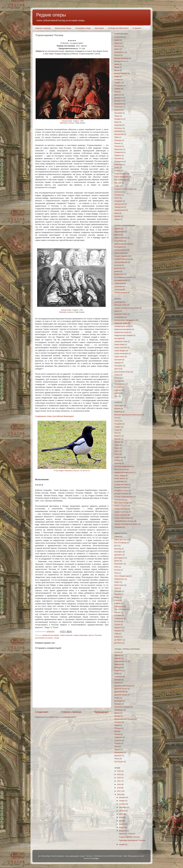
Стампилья (119, 618)
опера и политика (121, 512)
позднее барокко (121, 256)
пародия (118, 363)
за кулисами (119, 481)
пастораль (119, 366)
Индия (117, 698)
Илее (116, 567)
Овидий (117, 442)
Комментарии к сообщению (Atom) (62, 717)
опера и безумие (121, 506)
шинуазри (118, 286)
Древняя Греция (121, 695)
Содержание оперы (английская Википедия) (54, 416)
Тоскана (118, 743)
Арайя (117, 40)
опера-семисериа (81, 635)
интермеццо (119, 317)
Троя (116, 746)
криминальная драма (51, 635)
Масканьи (118, 128)
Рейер (117, 168)
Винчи (117, 70)
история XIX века (121, 484)
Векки (117, 67)
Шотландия (119, 762)
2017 (119, 791)
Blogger (96, 858)
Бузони (117, 55)
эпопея (117, 393)
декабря (123, 797)
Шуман (117, 219)
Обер (116, 137)
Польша (118, 728)
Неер (116, 588)
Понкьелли (119, 152)
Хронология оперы (63, 28)
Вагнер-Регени (120, 61)
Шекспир (118, 463)
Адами (117, 536)
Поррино (118, 155)
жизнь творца (120, 475)
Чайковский (119, 207)
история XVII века (121, 494)
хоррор (117, 390)
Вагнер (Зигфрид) (121, 58)
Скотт (117, 451)
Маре (117, 122)
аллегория (119, 302)
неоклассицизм (120, 250)
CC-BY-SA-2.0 (85, 471)
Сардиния (118, 737)
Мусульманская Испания (124, 719)
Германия (118, 677)
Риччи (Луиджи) (121, 174)
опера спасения (66, 635)
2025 (119, 771)
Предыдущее (101, 712)
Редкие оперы (51, 15)
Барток (117, 43)
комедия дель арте (122, 326)
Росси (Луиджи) (121, 180)
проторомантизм (121, 262)
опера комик (119, 344)
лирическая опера (122, 332)
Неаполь (118, 722)
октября (122, 804)
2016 (119, 794)
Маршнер (118, 125)
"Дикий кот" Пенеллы (127, 834)
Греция (117, 683)
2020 (119, 784)
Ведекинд (118, 412)
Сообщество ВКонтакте (118, 28)
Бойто (117, 49)
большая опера (121, 305)
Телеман (118, 195)
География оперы (83, 28)
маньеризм (119, 247)
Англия (117, 652)
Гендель (118, 83)
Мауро (117, 582)
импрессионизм (121, 238)
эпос (116, 396)
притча (91, 635)
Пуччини (118, 158)
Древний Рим (120, 692)
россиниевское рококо (44, 638)
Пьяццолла (119, 161)
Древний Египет (121, 689)
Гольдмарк (119, 86)
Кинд (116, 573)
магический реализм (123, 244)
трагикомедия (120, 384)
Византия (118, 670)
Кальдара (118, 113)
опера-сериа (119, 357)
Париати (118, 594)
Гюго (116, 433)
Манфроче (119, 119)
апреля (122, 824)
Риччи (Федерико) (121, 177)
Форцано (118, 631)
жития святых (120, 478)
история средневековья (124, 497)
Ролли (117, 600)
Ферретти (118, 628)
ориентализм (120, 253)
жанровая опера (121, 314)
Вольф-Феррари (121, 73)
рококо (117, 271)
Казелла (118, 110)
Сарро (117, 186)
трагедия (118, 381)
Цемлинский (119, 204)
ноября (122, 801)
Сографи (118, 615)
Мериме (118, 439)
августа (122, 811)
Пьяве (117, 597)
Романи (117, 603)
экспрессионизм (121, 292)
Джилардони (119, 558)
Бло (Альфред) (120, 543)
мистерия (118, 338)
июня (121, 817)
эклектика (118, 289)
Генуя (117, 674)
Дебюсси (118, 95)
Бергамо (118, 658)
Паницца (118, 140)
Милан (117, 713)
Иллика (117, 570)
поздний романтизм (122, 259)
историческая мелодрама (125, 320)
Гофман (117, 89)
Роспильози (119, 606)
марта (122, 827)
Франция (118, 756)
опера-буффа (120, 351)
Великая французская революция (128, 415)
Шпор (117, 213)
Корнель (118, 436)
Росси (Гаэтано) (121, 609)
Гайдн (117, 76)
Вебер (117, 64)
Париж (117, 725)
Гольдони (118, 424)
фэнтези (118, 387)
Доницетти (119, 101)
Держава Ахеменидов (123, 686)
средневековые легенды (124, 521)
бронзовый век (120, 469)
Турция (117, 749)
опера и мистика (121, 509)
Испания (118, 704)
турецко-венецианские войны (126, 524)
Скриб (117, 454)
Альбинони (119, 37)
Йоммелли (119, 104)
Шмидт (117, 637)
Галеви (117, 80)
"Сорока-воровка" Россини (129, 837)
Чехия (117, 759)
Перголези (119, 149)
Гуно (116, 92)
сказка (117, 378)
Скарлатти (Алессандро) (124, 189)
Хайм (116, 634)
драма (117, 311)
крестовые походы (122, 503)
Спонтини (118, 192)
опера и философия (122, 518)
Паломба (118, 591)
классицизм (119, 241)
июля (121, 814)
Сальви (117, 612)
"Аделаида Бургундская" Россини (132, 840)
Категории (99, 28)
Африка (117, 655)
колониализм (120, 500)
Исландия (118, 701)
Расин (117, 448)
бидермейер (119, 232)
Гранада (118, 680)
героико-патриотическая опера (127, 308)
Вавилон (118, 664)
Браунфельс (119, 52)
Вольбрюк (118, 552)
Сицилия (118, 740)
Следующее (42, 712)
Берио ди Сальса (121, 540)
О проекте (137, 28)
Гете (116, 418)
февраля (123, 831)
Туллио (117, 625)
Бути (116, 546)
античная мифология (123, 466)
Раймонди (118, 165)
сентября (123, 807)
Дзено (117, 561)
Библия (117, 409)
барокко (117, 229)
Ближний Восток (121, 661)
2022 (119, 778)
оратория (118, 360)
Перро (117, 445)
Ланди (117, 116)
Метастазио (119, 585)
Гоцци (117, 430)
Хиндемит (118, 201)
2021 (119, 781)
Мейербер (118, 131)
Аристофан (119, 406)
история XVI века (121, 491)
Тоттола (117, 621)
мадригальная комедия (124, 335)
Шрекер (117, 216)
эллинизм (118, 527)
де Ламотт (118, 640)
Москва (117, 716)
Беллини (118, 46)
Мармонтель (119, 579)
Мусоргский (119, 134)
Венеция (118, 667)
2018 (119, 788)
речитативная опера (122, 372)
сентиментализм (121, 280)
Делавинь (118, 555)
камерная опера (121, 323)
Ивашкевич (119, 564)
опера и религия (121, 515)
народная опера (121, 341)
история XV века (121, 487)
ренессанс (119, 268)
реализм (118, 265)
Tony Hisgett (59, 471)
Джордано (118, 98)
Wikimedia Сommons (67, 123)
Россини (98, 635)
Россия (117, 734)
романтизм (119, 274)
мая (121, 821)
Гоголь (117, 421)
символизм (119, 283)
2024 (119, 774)
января (122, 844)
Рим (116, 731)
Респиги (118, 171)
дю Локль (118, 643)
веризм (117, 235)
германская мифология (124, 472)
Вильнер (118, 549)
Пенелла (118, 146)
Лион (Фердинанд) (122, 576)
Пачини (117, 143)
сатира (56, 638)
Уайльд (117, 460)
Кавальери (119, 107)
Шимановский (120, 210)
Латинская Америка (122, 707)
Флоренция (119, 752)
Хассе (117, 198)
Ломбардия (119, 710)
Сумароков (119, 457)
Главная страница (43, 28)
